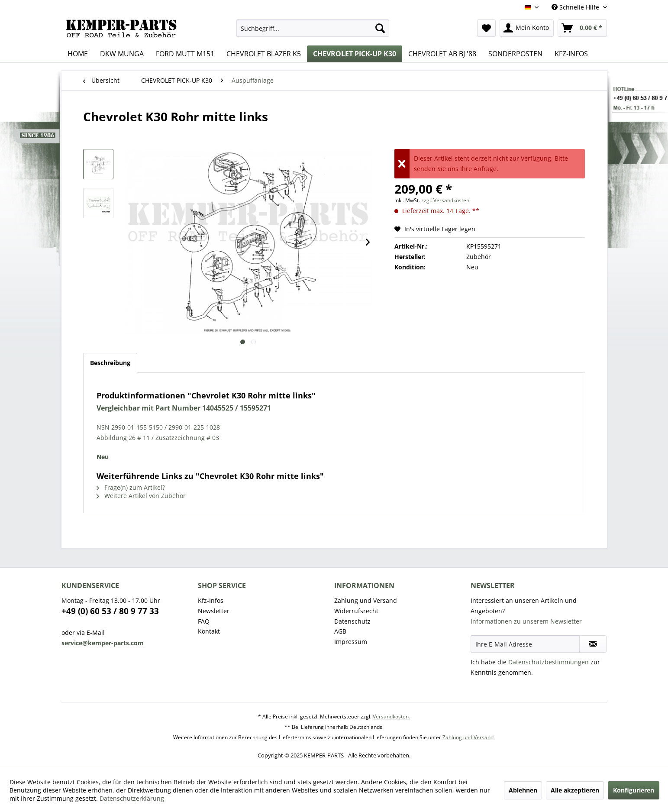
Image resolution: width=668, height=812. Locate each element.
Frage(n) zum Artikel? (131, 487)
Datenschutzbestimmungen (549, 662)
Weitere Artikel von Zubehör (141, 496)
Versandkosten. (391, 717)
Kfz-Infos (211, 600)
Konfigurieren (634, 790)
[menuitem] (313, 28)
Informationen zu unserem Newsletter (526, 621)
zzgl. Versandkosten (445, 200)
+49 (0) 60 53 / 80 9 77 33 (110, 611)
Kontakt (209, 631)
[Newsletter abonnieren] (593, 644)
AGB (340, 631)
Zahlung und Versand (366, 600)
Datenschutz (352, 621)
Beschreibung (110, 363)
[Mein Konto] (527, 28)
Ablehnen (523, 790)
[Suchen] (380, 28)
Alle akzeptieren (575, 790)
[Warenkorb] (582, 28)
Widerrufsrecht (356, 611)
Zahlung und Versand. (469, 737)
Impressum (351, 642)
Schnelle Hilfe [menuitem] (576, 7)
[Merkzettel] (486, 28)
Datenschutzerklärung (132, 798)
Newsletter (214, 611)
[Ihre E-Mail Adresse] (525, 644)
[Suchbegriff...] (313, 28)
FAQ (204, 621)
